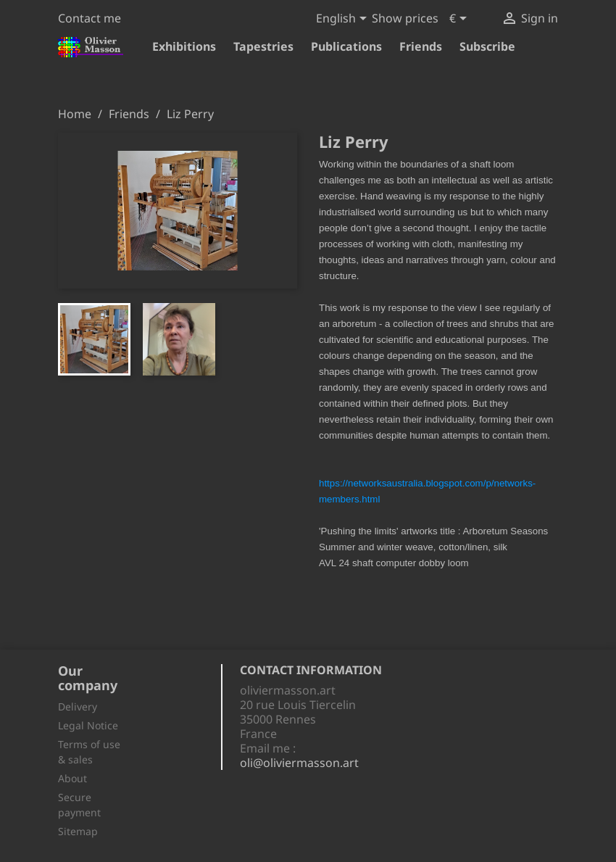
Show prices (405, 18)
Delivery (78, 706)
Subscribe (487, 46)
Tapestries (263, 46)
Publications (346, 46)
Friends (421, 46)
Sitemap (78, 831)
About (72, 778)
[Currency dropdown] (461, 20)
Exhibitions (184, 46)
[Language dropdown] (344, 20)
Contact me (90, 18)
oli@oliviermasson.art (299, 763)
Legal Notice (88, 725)
